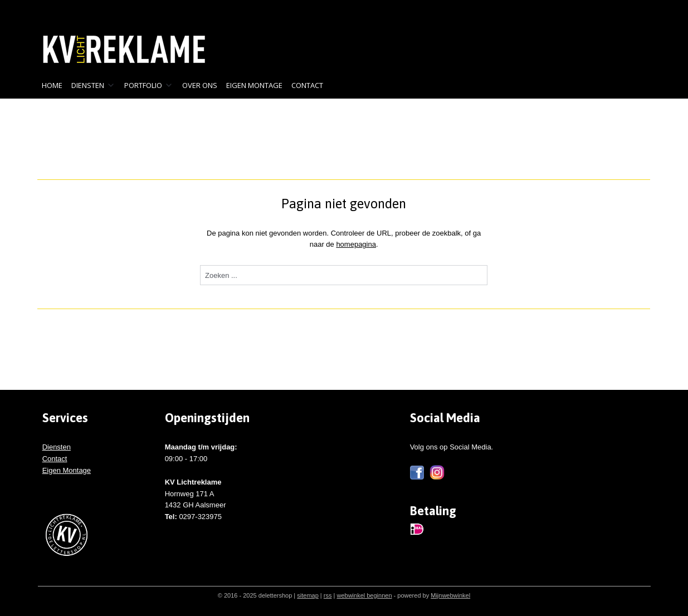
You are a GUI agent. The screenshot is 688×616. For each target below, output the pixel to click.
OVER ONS (200, 85)
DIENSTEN (93, 85)
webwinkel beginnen (364, 595)
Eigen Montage (67, 470)
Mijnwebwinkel (450, 595)
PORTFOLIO (149, 85)
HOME (52, 85)
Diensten (57, 447)
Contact (55, 459)
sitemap (308, 595)
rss (328, 595)
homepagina (357, 244)
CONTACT (307, 85)
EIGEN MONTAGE (254, 85)
